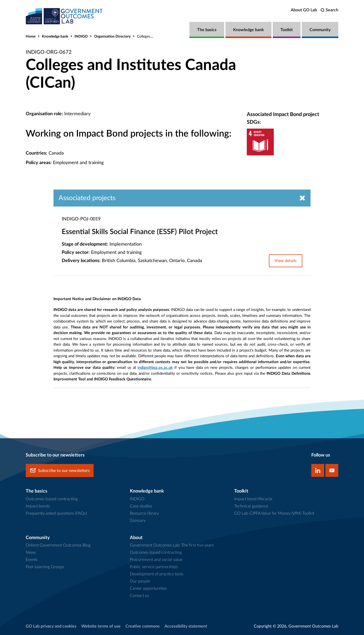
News (31, 552)
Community (320, 30)
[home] (64, 16)
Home (31, 37)
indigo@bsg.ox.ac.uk (155, 368)
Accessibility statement (186, 626)
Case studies (141, 506)
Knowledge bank (248, 30)
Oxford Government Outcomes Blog (58, 545)
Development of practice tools (157, 574)
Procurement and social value (156, 560)
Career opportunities (148, 588)
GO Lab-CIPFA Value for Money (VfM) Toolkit (274, 513)
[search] (329, 10)
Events (32, 560)
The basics (207, 30)
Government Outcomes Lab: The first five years (172, 545)
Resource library (144, 513)
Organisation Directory (112, 37)
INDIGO (81, 37)
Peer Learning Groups (45, 567)
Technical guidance (251, 506)
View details (286, 261)
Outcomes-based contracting (52, 499)
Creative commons (143, 626)
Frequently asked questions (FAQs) (56, 513)
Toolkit (287, 30)
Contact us (139, 596)
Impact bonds (38, 506)
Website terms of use (101, 626)
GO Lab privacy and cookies (51, 626)
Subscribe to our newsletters (60, 471)
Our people (140, 581)
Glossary (138, 521)
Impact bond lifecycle (253, 499)
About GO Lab (304, 10)
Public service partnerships (154, 567)
